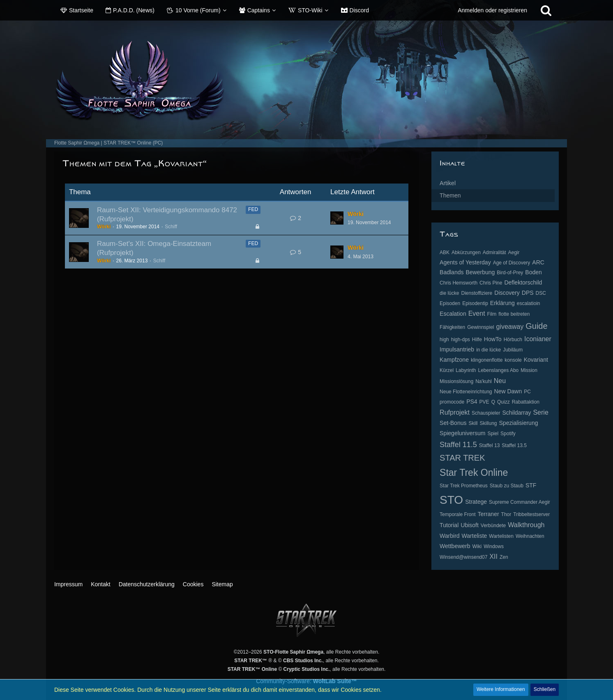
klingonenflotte (487, 360)
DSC (541, 293)
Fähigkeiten (452, 327)
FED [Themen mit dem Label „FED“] (253, 209)
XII (493, 557)
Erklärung (502, 303)
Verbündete (493, 526)
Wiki (477, 546)
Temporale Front (457, 514)
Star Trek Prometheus (464, 486)
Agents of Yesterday (465, 262)
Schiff (171, 227)
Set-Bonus (453, 423)
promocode (452, 402)
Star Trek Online (474, 473)
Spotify (508, 434)
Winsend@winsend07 (463, 557)
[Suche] (546, 10)
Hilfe (477, 340)
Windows (494, 546)
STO (451, 500)
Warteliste (475, 536)
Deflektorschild (523, 282)
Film (492, 314)
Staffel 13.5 (514, 445)
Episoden (450, 303)
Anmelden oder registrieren (492, 10)
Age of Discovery (512, 263)
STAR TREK (462, 458)
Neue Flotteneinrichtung (466, 392)
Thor (506, 514)
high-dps (461, 340)
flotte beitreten (514, 314)
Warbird (450, 536)
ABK (445, 252)
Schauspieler (486, 413)
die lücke (449, 293)
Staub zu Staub (507, 486)
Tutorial (449, 525)
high (444, 340)
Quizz (504, 402)
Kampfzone (454, 360)
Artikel (448, 183)
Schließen (545, 689)
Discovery (507, 293)
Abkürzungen (466, 252)
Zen (504, 557)
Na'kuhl (484, 381)
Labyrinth (466, 370)
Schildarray (516, 413)
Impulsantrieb (457, 349)
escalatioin (529, 303)
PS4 (472, 402)
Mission (529, 370)
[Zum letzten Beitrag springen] (337, 218)
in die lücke (489, 350)
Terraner (488, 514)
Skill (473, 423)
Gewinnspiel (480, 327)
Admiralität (494, 252)
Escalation (453, 314)
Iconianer (538, 339)
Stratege (476, 502)
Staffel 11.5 (458, 445)
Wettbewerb (455, 546)
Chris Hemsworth (459, 283)
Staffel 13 (489, 445)
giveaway (510, 327)
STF (531, 485)
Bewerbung (480, 272)
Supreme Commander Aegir (520, 502)
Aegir (514, 252)
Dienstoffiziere (477, 293)
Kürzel (447, 370)
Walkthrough (526, 525)
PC (527, 392)
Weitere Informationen (501, 689)
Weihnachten (530, 536)
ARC (538, 262)
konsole (513, 360)
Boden (533, 272)
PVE (484, 402)
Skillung (488, 423)
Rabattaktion (526, 402)
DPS (528, 293)
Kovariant (536, 360)
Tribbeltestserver (531, 514)
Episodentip (475, 303)
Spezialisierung (519, 423)
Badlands (452, 272)
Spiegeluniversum (462, 433)
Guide (536, 326)
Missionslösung (456, 381)
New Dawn (508, 391)
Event (477, 313)
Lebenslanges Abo (498, 370)
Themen (450, 195)
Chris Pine (491, 283)
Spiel (493, 434)
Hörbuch (513, 340)
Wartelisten (501, 536)
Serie (540, 412)
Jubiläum (513, 350)
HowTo (493, 339)
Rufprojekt (455, 412)
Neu (500, 381)
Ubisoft (470, 525)
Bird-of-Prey (510, 273)
